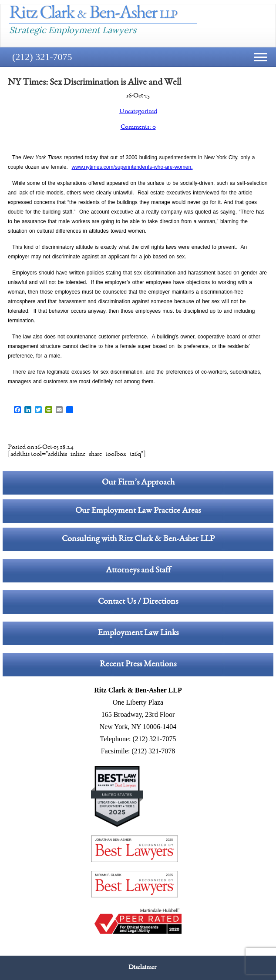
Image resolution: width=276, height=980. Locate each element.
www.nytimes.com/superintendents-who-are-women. (132, 167)
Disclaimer (142, 968)
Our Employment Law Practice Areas (138, 511)
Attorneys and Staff (138, 571)
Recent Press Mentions (138, 665)
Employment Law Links (138, 633)
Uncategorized (138, 112)
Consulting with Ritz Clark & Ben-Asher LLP (138, 539)
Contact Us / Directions (138, 602)
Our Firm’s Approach (138, 483)
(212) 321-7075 (42, 57)
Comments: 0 (138, 127)
